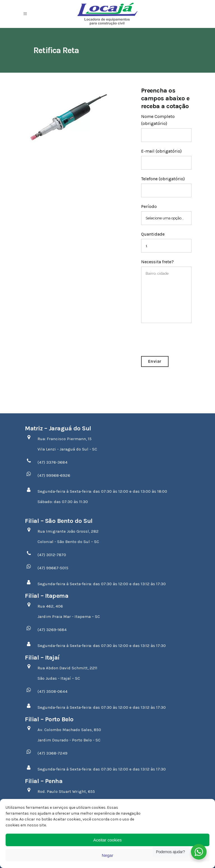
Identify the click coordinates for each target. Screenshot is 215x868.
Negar (108, 855)
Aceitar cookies (107, 840)
